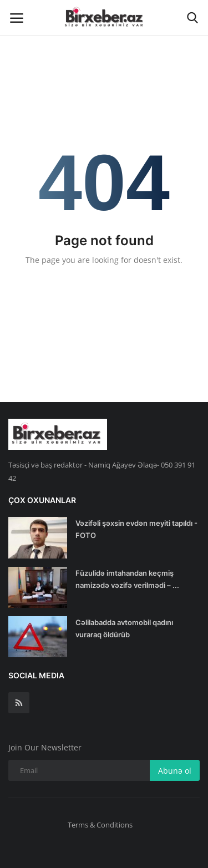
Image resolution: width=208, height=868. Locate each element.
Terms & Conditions (100, 825)
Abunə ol (175, 771)
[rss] (19, 703)
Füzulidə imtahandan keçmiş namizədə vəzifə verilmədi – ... (127, 579)
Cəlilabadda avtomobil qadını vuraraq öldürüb (124, 628)
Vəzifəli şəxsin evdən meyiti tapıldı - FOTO (136, 529)
